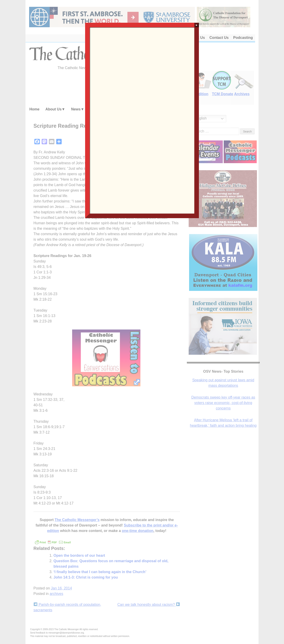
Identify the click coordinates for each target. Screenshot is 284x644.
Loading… (142, 120)
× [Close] (197, 25)
